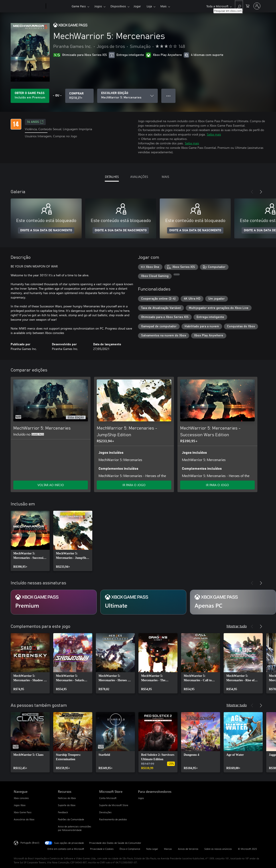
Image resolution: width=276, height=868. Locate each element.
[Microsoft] (29, 6)
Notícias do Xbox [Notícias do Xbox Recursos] (67, 798)
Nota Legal (152, 849)
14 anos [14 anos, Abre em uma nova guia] (35, 122)
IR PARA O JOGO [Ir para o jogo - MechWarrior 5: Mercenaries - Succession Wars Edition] (217, 485)
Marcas (168, 849)
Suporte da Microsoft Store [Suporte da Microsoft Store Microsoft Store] (114, 805)
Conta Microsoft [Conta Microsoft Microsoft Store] (108, 798)
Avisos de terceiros (188, 849)
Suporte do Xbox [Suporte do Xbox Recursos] (67, 805)
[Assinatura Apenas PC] (233, 602)
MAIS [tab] (165, 177)
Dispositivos (118, 6)
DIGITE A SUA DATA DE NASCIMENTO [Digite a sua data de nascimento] (46, 230)
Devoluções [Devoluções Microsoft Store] (105, 812)
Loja (149, 6)
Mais (164, 6)
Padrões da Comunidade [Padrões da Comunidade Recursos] (71, 819)
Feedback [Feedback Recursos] (63, 812)
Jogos (98, 6)
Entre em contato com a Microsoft (66, 849)
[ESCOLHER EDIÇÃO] (127, 96)
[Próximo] (261, 192)
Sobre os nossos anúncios (218, 849)
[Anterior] (252, 192)
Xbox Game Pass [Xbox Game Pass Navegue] (23, 812)
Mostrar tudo (237, 626)
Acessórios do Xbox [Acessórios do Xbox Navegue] (24, 819)
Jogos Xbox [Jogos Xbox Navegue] (20, 805)
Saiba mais (214, 134)
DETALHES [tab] (112, 177)
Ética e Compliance (130, 849)
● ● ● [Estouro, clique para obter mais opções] (169, 96)
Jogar (137, 6)
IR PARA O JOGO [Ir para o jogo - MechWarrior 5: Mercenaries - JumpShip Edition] (134, 485)
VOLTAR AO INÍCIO (51, 485)
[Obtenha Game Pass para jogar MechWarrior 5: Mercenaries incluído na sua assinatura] (30, 96)
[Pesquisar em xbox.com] (239, 6)
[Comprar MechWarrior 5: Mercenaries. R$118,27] (79, 96)
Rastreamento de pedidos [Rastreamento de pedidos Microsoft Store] (113, 819)
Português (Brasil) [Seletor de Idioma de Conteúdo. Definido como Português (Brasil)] (30, 843)
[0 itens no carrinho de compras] (248, 6)
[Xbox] (58, 6)
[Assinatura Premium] (54, 602)
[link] (30, 541)
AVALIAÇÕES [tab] (139, 177)
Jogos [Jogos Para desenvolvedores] (141, 798)
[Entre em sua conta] (257, 6)
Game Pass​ (79, 6)
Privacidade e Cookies (102, 849)
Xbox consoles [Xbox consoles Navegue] (21, 798)
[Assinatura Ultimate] (143, 602)
